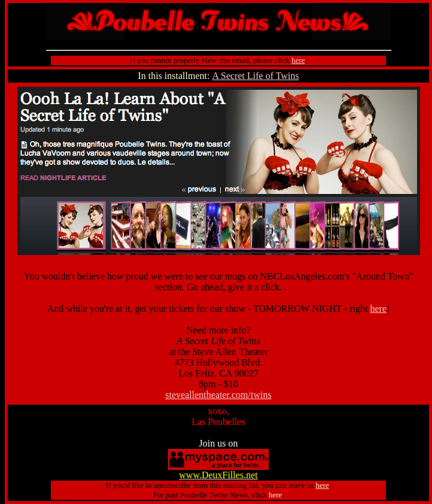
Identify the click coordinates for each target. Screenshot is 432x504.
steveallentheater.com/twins (218, 395)
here (379, 309)
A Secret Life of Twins (255, 76)
